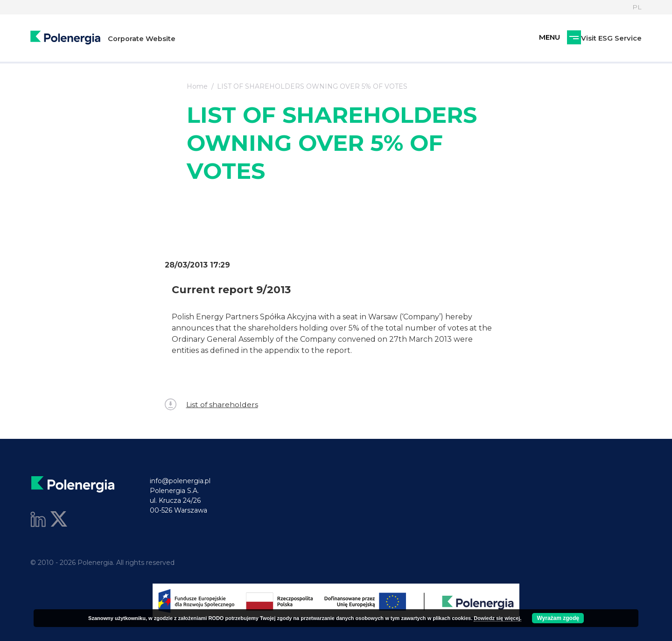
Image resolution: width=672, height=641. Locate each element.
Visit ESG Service (562, 39)
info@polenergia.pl (180, 481)
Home (197, 86)
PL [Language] (637, 7)
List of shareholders (212, 405)
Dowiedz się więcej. (497, 618)
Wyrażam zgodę (558, 618)
